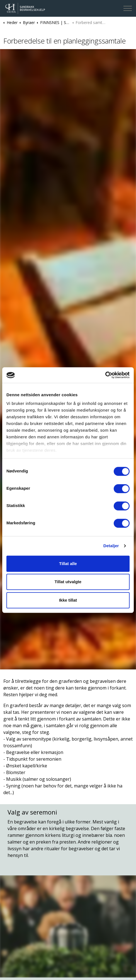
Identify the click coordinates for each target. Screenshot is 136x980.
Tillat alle (68, 564)
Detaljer (111, 546)
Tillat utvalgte (68, 582)
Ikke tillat (68, 600)
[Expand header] (128, 8)
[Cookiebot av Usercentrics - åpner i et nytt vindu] (105, 375)
